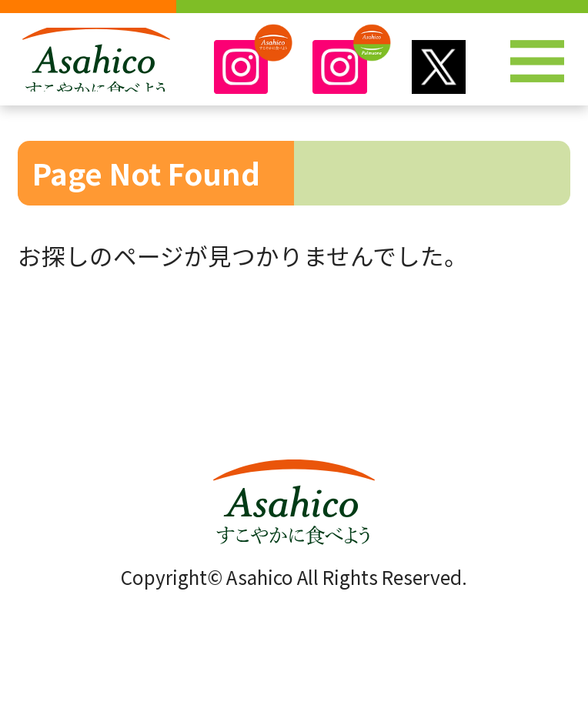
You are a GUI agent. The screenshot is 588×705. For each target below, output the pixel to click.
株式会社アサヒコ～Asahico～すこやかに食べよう (97, 68)
